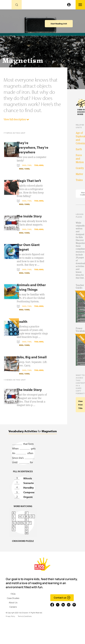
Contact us (62, 598)
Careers (13, 607)
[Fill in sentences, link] (23, 470)
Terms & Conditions (25, 616)
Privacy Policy (10, 616)
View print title (80, 405)
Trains (79, 180)
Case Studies (13, 598)
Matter (79, 174)
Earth (79, 149)
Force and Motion (80, 159)
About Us (13, 602)
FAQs (13, 594)
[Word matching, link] (23, 504)
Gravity (80, 168)
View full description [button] (16, 119)
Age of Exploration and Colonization (80, 138)
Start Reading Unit (59, 24)
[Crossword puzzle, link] (23, 539)
